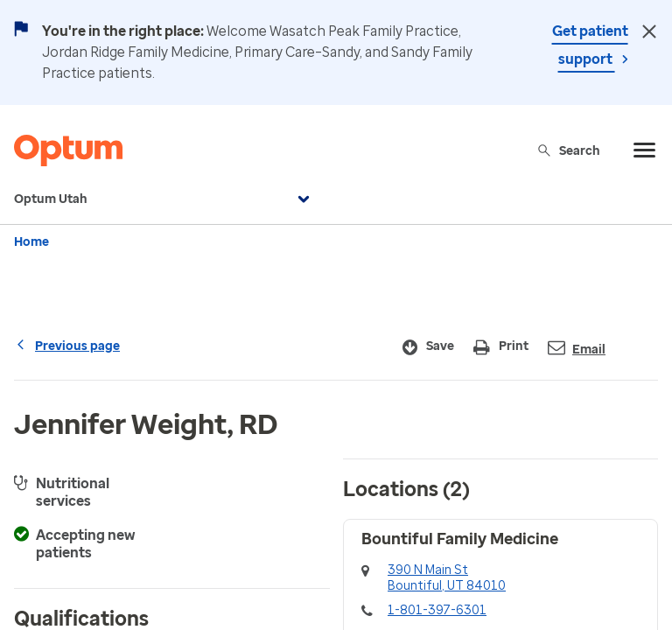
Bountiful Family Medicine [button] (460, 539)
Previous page (67, 346)
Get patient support (590, 45)
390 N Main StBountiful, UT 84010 (447, 578)
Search (568, 150)
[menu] (645, 150)
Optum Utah (164, 199)
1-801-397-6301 (437, 610)
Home (31, 242)
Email (577, 348)
